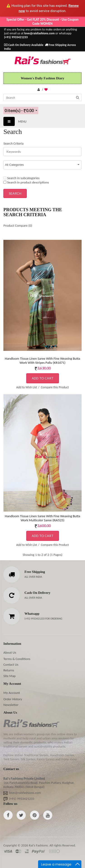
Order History (13, 699)
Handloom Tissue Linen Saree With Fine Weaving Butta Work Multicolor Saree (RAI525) (42, 518)
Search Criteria (13, 143)
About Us (10, 652)
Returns (9, 670)
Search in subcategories (21, 178)
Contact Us (11, 665)
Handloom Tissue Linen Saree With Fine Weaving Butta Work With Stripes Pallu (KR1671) (42, 361)
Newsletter (11, 705)
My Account (12, 693)
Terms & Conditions (17, 659)
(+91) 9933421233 (35, 619)
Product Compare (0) (18, 226)
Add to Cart (43, 378)
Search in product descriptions (26, 182)
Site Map (10, 676)
